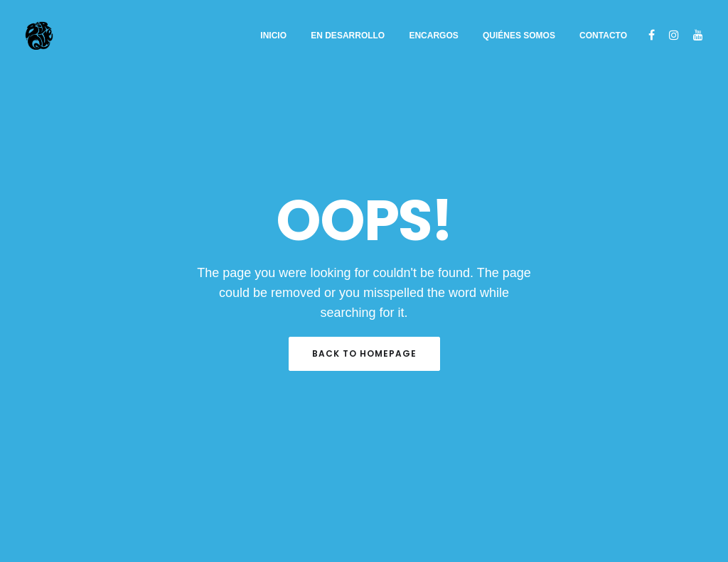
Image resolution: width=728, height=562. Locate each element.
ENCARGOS (433, 36)
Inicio (273, 36)
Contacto (603, 36)
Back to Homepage (364, 353)
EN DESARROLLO (348, 36)
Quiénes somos (519, 36)
